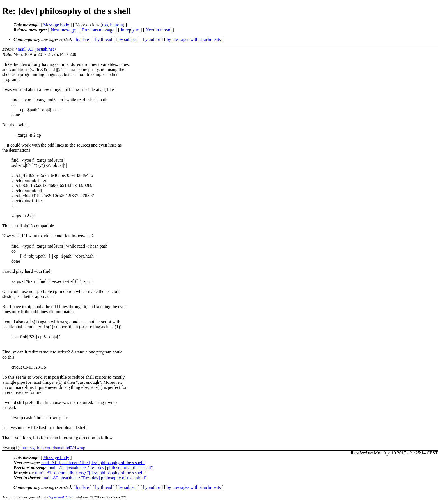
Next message (63, 30)
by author (152, 39)
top (105, 25)
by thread (104, 39)
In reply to (130, 30)
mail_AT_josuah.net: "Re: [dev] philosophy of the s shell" (93, 463)
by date (82, 39)
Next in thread (159, 30)
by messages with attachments (194, 39)
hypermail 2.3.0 (61, 497)
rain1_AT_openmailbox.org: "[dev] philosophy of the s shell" (90, 473)
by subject (128, 39)
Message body (56, 25)
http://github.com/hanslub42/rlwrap (53, 448)
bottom (116, 25)
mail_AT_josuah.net (36, 49)
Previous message (98, 30)
